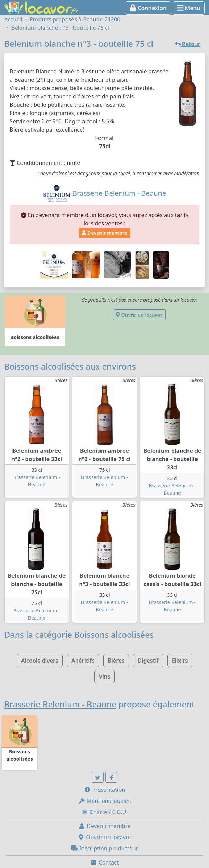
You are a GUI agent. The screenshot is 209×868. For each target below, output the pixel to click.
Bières (116, 661)
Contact (104, 862)
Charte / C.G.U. (105, 812)
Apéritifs (83, 661)
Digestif (148, 661)
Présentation (105, 790)
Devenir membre (104, 233)
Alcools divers (40, 661)
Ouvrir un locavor (139, 315)
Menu (189, 8)
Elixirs (180, 661)
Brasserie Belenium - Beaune (60, 704)
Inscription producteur (105, 848)
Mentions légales (105, 801)
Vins (104, 676)
